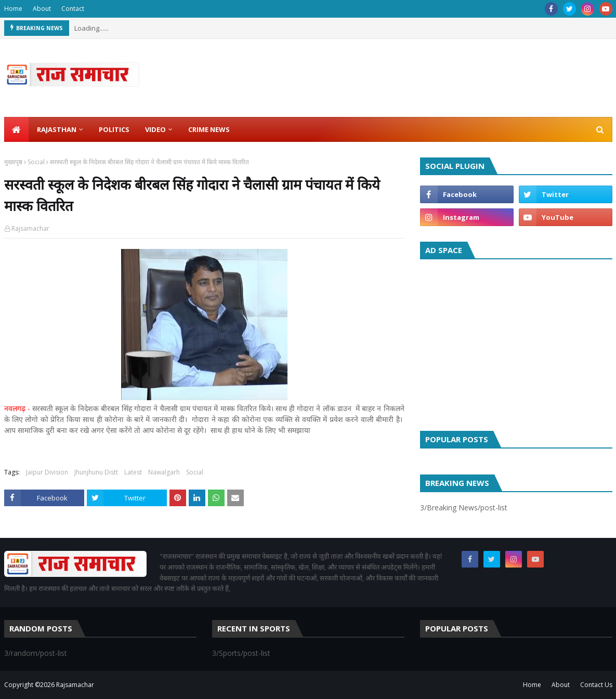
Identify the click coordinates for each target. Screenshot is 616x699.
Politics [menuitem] (114, 129)
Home (13, 9)
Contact (73, 9)
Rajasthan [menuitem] (57, 129)
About (42, 9)
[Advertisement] (516, 342)
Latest (133, 472)
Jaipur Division (47, 472)
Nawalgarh (164, 472)
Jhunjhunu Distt (96, 472)
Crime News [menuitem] (209, 129)
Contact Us (596, 685)
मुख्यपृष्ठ (13, 162)
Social (36, 162)
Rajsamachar (30, 228)
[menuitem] (17, 129)
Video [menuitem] (155, 129)
